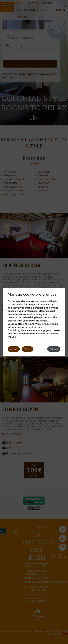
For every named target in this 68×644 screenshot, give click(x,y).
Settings (54, 349)
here (23, 330)
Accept (14, 349)
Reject (28, 349)
